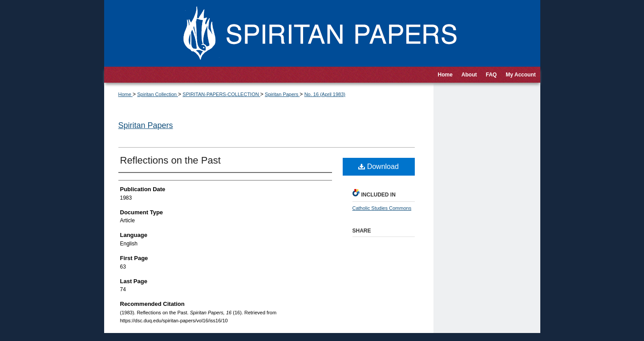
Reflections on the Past (170, 160)
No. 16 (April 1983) (325, 94)
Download (379, 166)
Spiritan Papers (282, 94)
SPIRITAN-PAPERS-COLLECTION (221, 94)
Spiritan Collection (158, 94)
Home (126, 94)
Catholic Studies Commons (382, 208)
